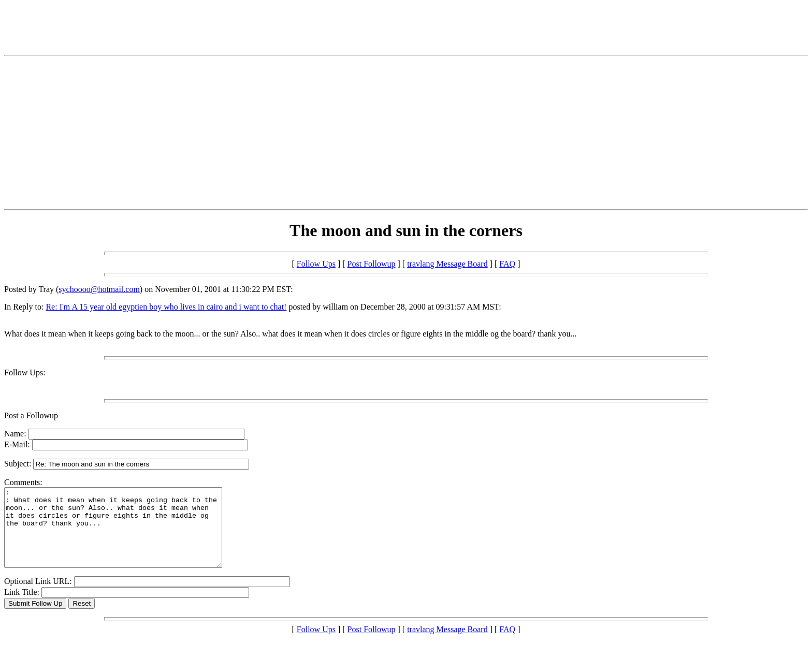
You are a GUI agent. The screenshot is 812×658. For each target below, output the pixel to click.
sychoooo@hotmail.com (99, 289)
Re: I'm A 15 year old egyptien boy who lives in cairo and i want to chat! (166, 307)
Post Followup (372, 264)
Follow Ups (316, 264)
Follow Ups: (25, 372)
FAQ (507, 264)
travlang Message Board (447, 264)
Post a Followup (31, 415)
